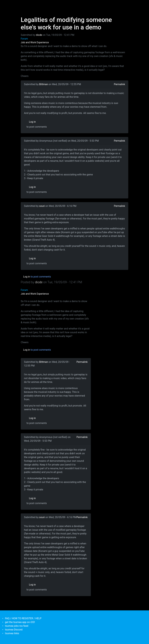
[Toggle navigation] (23, 4)
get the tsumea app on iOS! (20, 622)
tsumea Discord (14, 630)
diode (39, 35)
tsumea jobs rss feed (17, 626)
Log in (32, 122)
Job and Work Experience (35, 42)
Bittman (44, 84)
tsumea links (12, 633)
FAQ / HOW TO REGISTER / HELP (23, 618)
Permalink (119, 84)
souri (42, 206)
